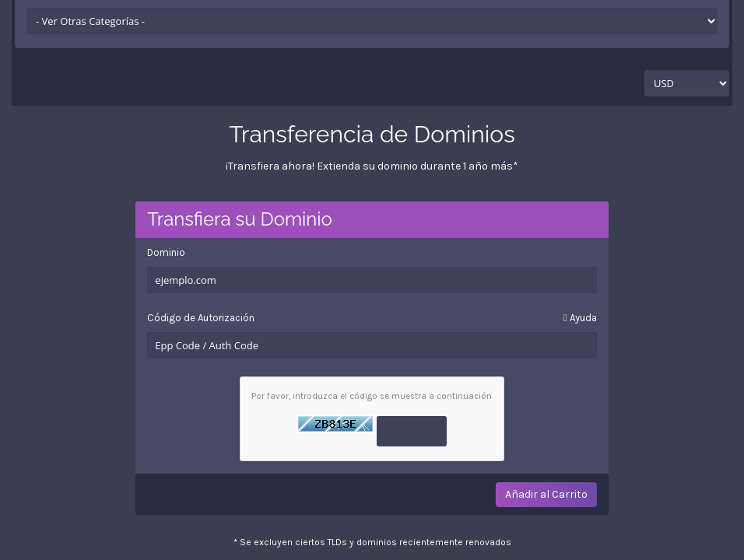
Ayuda (580, 318)
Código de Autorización (372, 318)
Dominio (166, 252)
